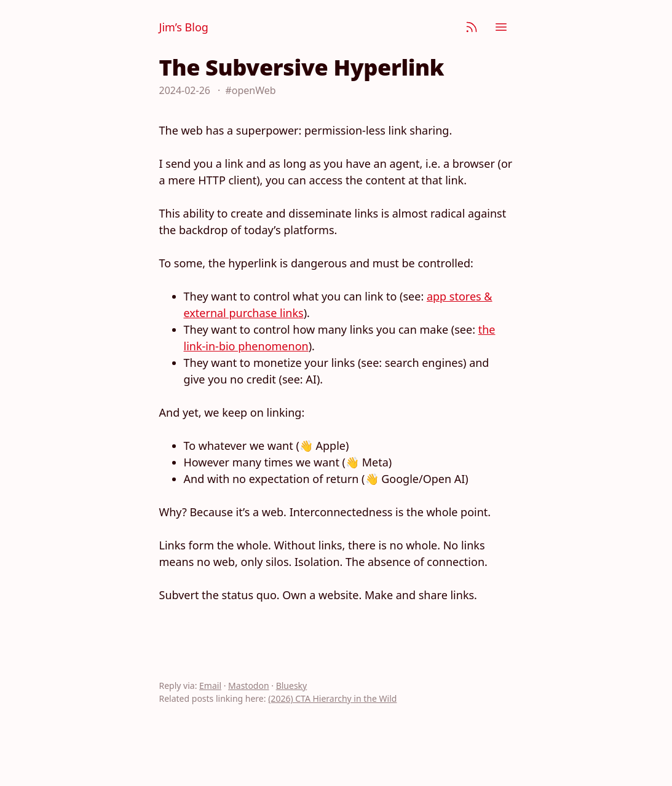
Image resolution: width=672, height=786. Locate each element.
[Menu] (501, 27)
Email (210, 686)
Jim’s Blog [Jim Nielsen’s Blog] (184, 27)
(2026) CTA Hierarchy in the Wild (332, 698)
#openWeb (250, 90)
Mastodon (249, 686)
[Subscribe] (472, 27)
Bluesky (292, 686)
